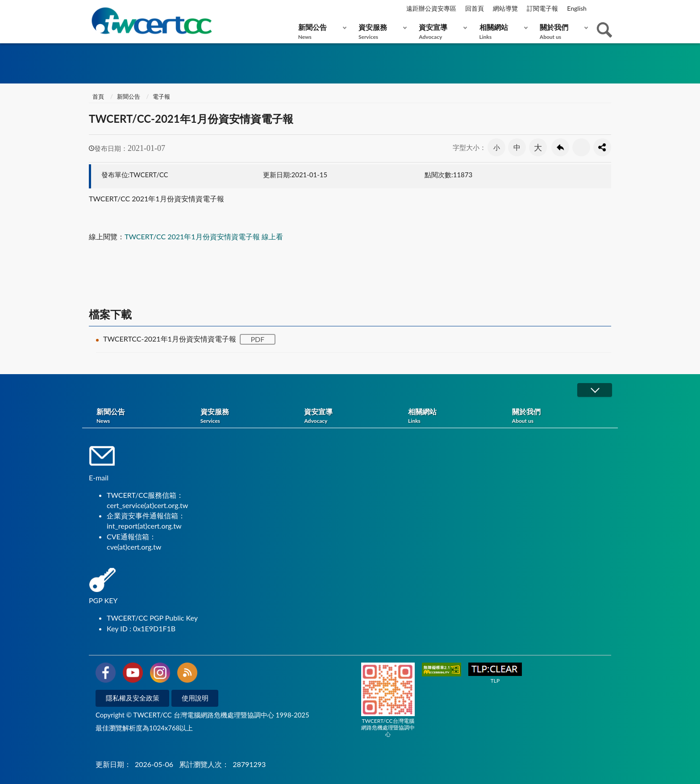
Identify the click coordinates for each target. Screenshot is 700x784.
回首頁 (475, 8)
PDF (257, 339)
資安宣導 (441, 31)
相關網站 (502, 31)
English (577, 8)
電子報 (161, 96)
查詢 (604, 30)
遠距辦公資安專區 (431, 8)
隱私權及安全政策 (133, 698)
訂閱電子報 (542, 8)
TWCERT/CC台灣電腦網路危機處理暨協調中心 (388, 700)
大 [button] (538, 147)
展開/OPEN (595, 390)
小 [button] (497, 147)
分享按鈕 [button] (602, 147)
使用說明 (195, 698)
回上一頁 (560, 147)
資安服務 (381, 31)
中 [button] (517, 147)
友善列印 (581, 147)
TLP (495, 673)
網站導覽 (505, 8)
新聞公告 (320, 31)
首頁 (98, 96)
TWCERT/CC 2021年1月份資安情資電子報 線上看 (204, 236)
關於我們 (562, 31)
